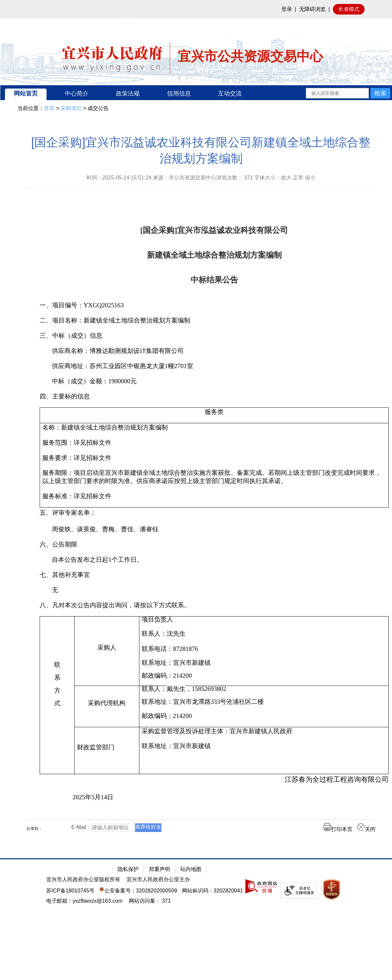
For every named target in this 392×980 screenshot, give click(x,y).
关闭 (366, 829)
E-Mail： (81, 827)
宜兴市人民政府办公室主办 (158, 879)
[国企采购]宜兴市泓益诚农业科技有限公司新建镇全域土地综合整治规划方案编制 (201, 150)
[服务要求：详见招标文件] (214, 458)
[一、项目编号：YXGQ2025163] (214, 305)
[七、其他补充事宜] (214, 575)
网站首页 (26, 94)
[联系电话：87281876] (264, 649)
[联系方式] (57, 695)
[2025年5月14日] (214, 797)
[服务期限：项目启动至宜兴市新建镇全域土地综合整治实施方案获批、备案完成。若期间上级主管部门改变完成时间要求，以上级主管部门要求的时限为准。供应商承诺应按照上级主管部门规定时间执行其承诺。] (214, 477)
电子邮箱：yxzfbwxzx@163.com (84, 901)
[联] (57, 665)
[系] (57, 678)
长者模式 (349, 9)
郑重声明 (160, 869)
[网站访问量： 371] (150, 901)
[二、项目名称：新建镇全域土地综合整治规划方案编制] (214, 320)
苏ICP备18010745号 (70, 891)
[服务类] (214, 415)
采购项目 (71, 108)
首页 (49, 108)
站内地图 (191, 869)
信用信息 (179, 94)
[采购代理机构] (107, 707)
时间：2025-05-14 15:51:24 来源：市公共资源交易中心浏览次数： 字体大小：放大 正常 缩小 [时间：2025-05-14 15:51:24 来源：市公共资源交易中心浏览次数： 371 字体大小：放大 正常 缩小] (201, 178)
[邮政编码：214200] (264, 676)
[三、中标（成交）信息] (214, 336)
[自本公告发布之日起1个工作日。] (214, 560)
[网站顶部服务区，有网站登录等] (196, 9)
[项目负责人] (264, 620)
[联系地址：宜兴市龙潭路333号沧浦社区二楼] (264, 702)
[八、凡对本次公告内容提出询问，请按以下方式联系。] (214, 605)
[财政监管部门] (107, 751)
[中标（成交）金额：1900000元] (214, 381)
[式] (57, 704)
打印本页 (338, 829)
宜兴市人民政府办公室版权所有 (83, 879)
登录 (287, 9)
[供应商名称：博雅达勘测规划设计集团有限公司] (214, 351)
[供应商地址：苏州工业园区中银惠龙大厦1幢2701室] (214, 366)
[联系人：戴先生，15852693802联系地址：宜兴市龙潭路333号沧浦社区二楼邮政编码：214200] (264, 707)
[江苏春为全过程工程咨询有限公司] (214, 780)
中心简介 (77, 94)
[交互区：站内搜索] (348, 93)
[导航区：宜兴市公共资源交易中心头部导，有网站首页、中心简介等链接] (196, 93)
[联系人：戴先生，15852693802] (264, 689)
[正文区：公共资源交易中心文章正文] (201, 489)
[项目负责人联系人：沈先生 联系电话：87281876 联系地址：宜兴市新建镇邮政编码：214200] (264, 651)
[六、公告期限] (214, 545)
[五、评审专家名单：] (214, 513)
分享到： (34, 829)
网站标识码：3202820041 (213, 891)
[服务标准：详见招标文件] (214, 496)
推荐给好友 (148, 827)
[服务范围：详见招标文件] (214, 443)
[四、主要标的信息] (214, 396)
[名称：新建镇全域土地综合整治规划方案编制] (214, 428)
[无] (214, 590)
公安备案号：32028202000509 (138, 891)
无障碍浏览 (312, 9)
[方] (57, 691)
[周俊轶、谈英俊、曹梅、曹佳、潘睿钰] (214, 529)
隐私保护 (128, 869)
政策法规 (128, 94)
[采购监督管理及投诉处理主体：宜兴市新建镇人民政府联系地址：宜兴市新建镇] (264, 751)
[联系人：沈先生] (264, 634)
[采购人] (107, 651)
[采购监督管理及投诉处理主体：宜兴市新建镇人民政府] (264, 731)
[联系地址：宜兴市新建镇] (264, 663)
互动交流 (230, 94)
